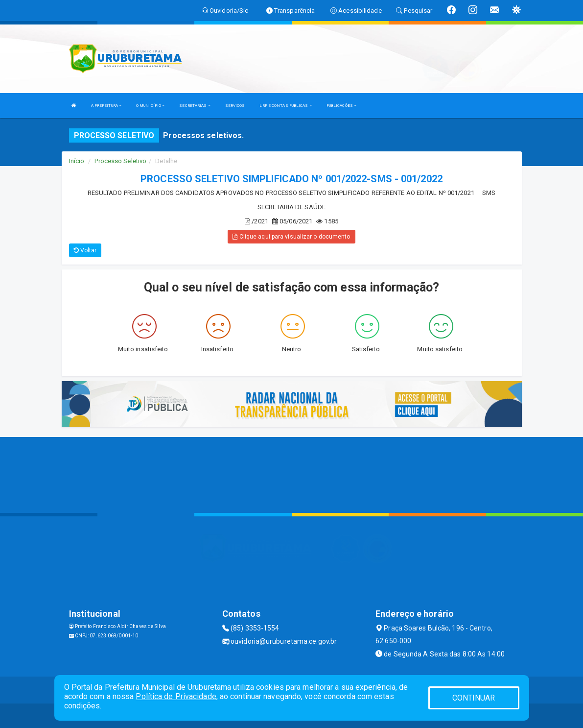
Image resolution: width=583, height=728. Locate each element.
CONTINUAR (474, 698)
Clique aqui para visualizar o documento (291, 237)
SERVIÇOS (235, 106)
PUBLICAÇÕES (341, 106)
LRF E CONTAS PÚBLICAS (285, 106)
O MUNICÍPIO (150, 106)
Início (77, 161)
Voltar (85, 250)
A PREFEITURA (106, 106)
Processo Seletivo (120, 161)
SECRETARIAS (195, 106)
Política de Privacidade (176, 696)
